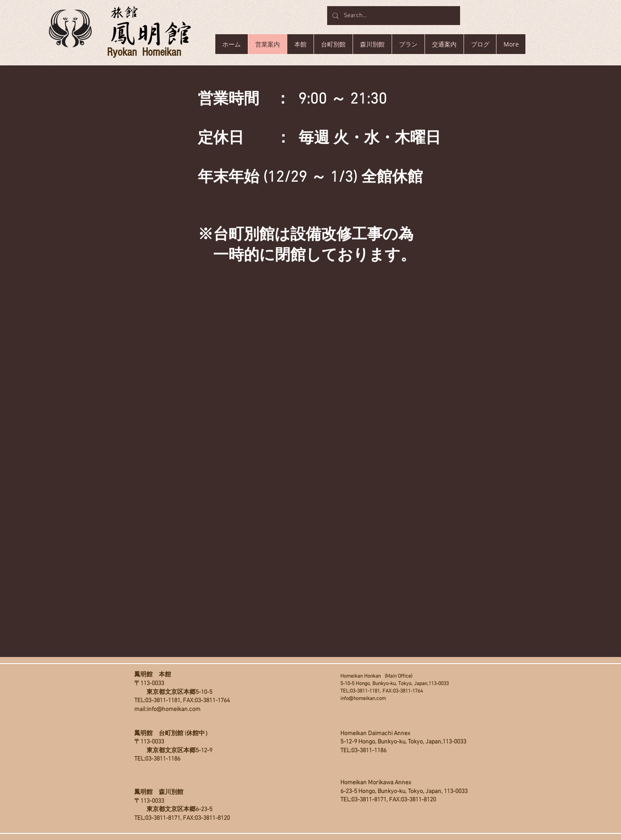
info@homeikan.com (174, 709)
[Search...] (393, 16)
